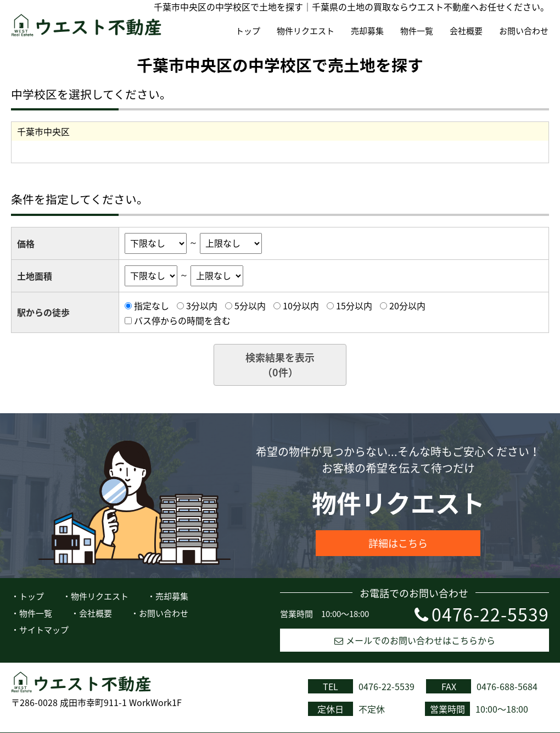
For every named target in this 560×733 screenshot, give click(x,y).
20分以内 (407, 306)
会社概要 (466, 31)
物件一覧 (417, 31)
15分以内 (354, 306)
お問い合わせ (524, 31)
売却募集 (367, 31)
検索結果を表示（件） (280, 365)
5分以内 (250, 306)
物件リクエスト (306, 31)
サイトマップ (44, 630)
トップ (248, 31)
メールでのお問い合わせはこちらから (415, 640)
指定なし (152, 306)
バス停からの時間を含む (182, 320)
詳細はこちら (398, 543)
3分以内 (202, 306)
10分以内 (301, 306)
